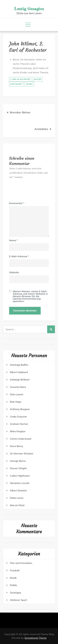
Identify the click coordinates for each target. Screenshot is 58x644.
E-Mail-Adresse (19, 256)
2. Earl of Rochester (20, 79)
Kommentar (17, 203)
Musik (13, 578)
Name (13, 240)
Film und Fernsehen (21, 563)
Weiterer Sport (19, 600)
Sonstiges (16, 593)
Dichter (37, 79)
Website (14, 272)
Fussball (15, 570)
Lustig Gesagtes (29, 9)
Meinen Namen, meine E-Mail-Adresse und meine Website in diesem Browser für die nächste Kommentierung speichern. (30, 296)
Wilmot (29, 84)
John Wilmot (16, 84)
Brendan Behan (20, 112)
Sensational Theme (35, 638)
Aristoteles (41, 129)
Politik (13, 585)
